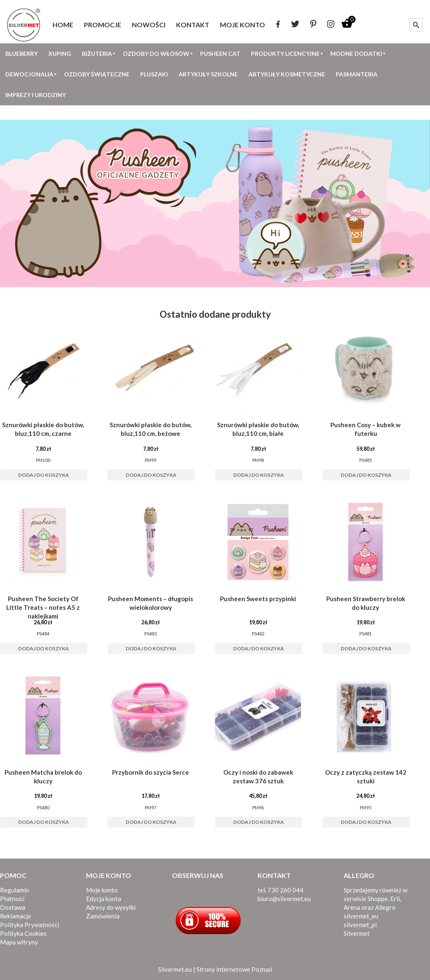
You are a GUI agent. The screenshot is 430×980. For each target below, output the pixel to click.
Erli (395, 899)
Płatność (12, 899)
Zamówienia (103, 916)
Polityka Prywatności (30, 925)
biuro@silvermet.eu (284, 899)
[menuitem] (63, 25)
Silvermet (357, 933)
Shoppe (378, 899)
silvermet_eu (361, 916)
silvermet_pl (360, 925)
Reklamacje (16, 916)
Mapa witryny (19, 942)
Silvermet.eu (175, 969)
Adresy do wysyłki (111, 907)
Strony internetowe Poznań (234, 969)
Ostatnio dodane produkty (215, 314)
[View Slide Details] (215, 203)
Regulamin (14, 890)
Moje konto (102, 890)
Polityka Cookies (23, 933)
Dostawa (13, 907)
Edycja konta (104, 899)
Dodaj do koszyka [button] (44, 475)
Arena (352, 907)
